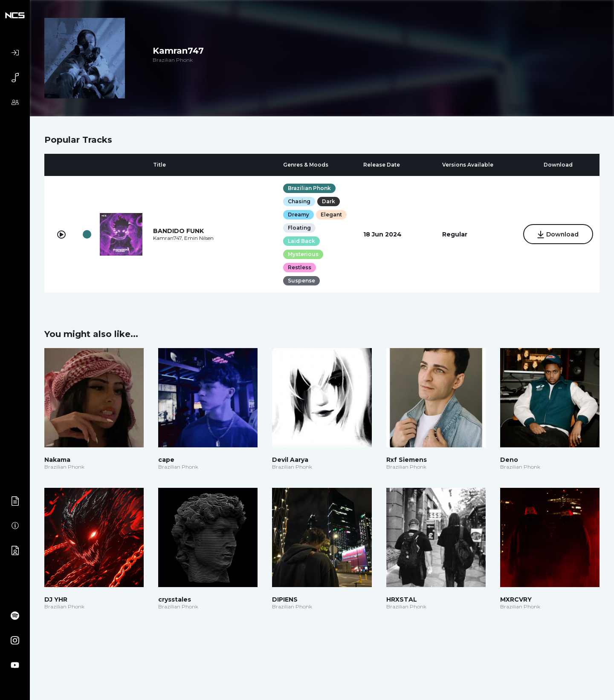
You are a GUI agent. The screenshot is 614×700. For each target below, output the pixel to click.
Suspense (301, 281)
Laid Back (301, 241)
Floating (299, 228)
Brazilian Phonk (309, 188)
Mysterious (303, 254)
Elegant (331, 215)
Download (558, 235)
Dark (329, 201)
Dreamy (298, 215)
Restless (300, 267)
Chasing (299, 201)
